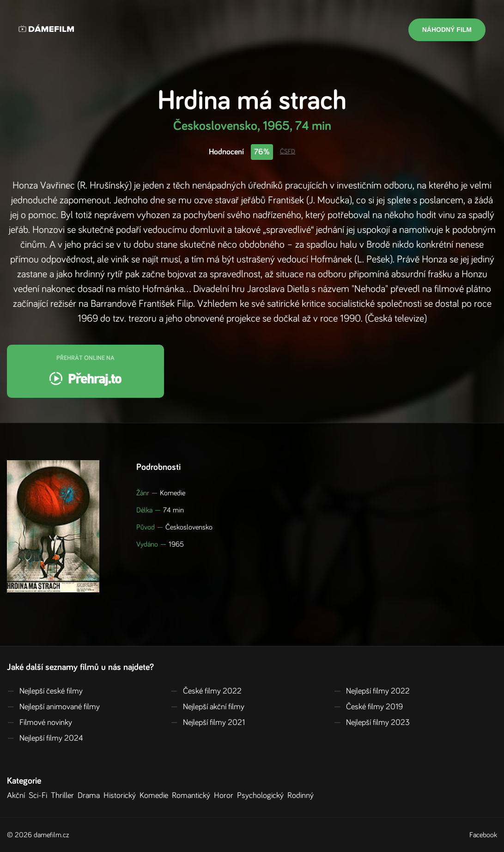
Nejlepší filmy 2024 (45, 738)
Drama (91, 796)
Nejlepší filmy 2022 (372, 691)
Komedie (156, 796)
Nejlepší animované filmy (53, 707)
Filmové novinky (39, 723)
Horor (225, 796)
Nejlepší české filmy (45, 691)
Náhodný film (447, 30)
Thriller (64, 796)
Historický (121, 796)
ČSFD (288, 152)
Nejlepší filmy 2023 (372, 723)
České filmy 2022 (206, 691)
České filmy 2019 (368, 707)
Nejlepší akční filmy (207, 707)
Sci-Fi (40, 796)
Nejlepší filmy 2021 (208, 723)
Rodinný (302, 796)
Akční (18, 796)
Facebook (483, 835)
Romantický (193, 796)
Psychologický (262, 796)
